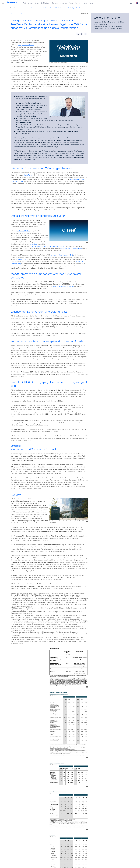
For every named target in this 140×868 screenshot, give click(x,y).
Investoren (63, 3)
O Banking (33, 244)
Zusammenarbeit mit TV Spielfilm (71, 248)
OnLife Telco (28, 175)
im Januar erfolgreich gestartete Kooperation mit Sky (47, 246)
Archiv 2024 (53, 8)
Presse (85, 3)
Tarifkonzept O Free (23, 231)
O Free (41, 144)
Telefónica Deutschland (25, 8)
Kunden (55, 3)
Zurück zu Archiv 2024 (17, 14)
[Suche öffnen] (131, 3)
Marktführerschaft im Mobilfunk (63, 286)
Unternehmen (28, 3)
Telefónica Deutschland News (41, 8)
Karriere (78, 3)
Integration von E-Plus (26, 45)
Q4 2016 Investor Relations (113, 29)
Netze (37, 3)
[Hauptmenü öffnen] (3, 3)
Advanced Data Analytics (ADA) (62, 255)
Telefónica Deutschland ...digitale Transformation (71, 8)
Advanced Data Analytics (34, 147)
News (91, 3)
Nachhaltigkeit (45, 3)
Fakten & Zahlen (116, 26)
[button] (78, 34)
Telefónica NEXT (23, 259)
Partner (71, 3)
